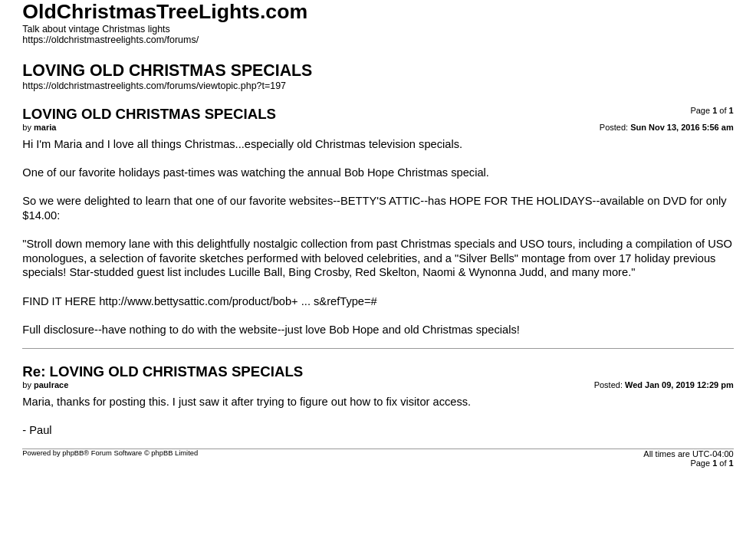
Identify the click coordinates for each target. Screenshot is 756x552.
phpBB (73, 453)
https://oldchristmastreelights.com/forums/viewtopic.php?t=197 (154, 86)
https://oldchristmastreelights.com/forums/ (110, 40)
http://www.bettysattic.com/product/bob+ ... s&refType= (235, 301)
